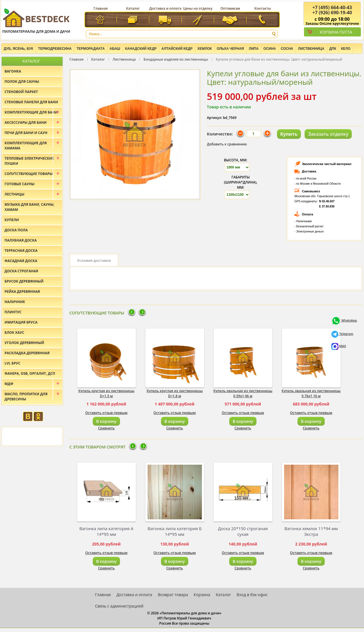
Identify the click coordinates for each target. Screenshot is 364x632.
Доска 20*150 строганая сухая (243, 531)
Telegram (342, 334)
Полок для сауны (22, 82)
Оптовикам (230, 8)
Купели (12, 220)
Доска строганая (21, 271)
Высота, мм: (236, 160)
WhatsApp (344, 320)
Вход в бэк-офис (252, 595)
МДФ (9, 384)
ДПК (333, 49)
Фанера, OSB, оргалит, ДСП (30, 373)
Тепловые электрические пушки (29, 161)
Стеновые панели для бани (31, 102)
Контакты (263, 8)
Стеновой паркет (21, 92)
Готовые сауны (20, 184)
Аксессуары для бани (26, 123)
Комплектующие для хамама (26, 146)
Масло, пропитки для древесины (26, 397)
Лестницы (15, 194)
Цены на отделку (198, 8)
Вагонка (13, 71)
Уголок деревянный (24, 343)
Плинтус (13, 312)
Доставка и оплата (165, 8)
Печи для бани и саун (26, 133)
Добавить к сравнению (227, 144)
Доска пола (16, 230)
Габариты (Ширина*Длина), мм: (241, 182)
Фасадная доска (21, 261)
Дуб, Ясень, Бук (18, 49)
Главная (101, 8)
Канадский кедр (141, 49)
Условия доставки (94, 260)
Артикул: (215, 118)
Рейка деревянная (22, 292)
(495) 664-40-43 (332, 7)
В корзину (106, 421)
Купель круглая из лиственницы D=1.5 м (106, 393)
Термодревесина (55, 49)
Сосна (287, 49)
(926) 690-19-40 (332, 13)
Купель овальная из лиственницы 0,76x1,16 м (311, 393)
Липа (254, 49)
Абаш (115, 49)
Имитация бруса (21, 322)
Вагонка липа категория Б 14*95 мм (175, 531)
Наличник (15, 302)
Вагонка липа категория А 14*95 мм (106, 531)
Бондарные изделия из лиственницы (176, 59)
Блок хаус (14, 333)
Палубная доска (21, 240)
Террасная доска (21, 251)
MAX (339, 346)
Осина (270, 49)
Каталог (133, 8)
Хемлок (205, 49)
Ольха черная (230, 49)
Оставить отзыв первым (106, 413)
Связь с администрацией (119, 606)
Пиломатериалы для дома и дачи (36, 21)
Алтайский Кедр (177, 49)
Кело (346, 49)
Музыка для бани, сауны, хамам (29, 207)
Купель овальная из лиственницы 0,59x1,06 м (243, 393)
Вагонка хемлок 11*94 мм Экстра (311, 531)
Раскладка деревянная (27, 353)
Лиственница (311, 49)
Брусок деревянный (24, 281)
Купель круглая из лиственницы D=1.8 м (174, 393)
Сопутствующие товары (29, 174)
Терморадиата (91, 49)
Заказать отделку (328, 134)
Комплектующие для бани (31, 112)
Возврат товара (173, 595)
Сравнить (106, 428)
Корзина (202, 595)
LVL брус (12, 363)
